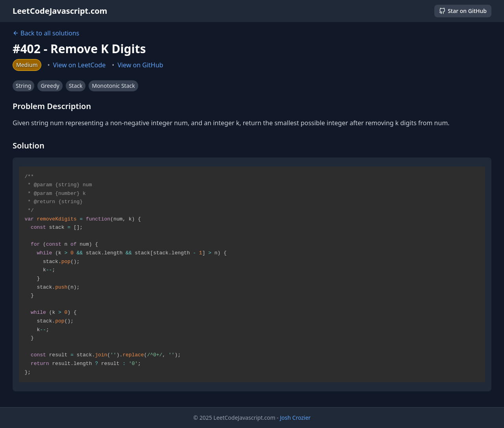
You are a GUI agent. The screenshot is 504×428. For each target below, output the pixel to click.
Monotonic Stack (113, 86)
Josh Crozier (295, 418)
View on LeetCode (80, 65)
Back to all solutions (46, 33)
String (23, 86)
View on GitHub (140, 65)
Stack (76, 86)
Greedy (50, 86)
